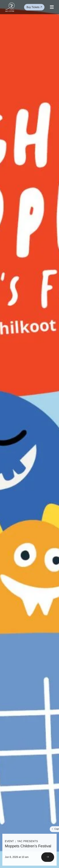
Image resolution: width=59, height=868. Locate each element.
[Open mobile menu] (52, 7)
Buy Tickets (34, 7)
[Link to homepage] (10, 7)
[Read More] (29, 850)
